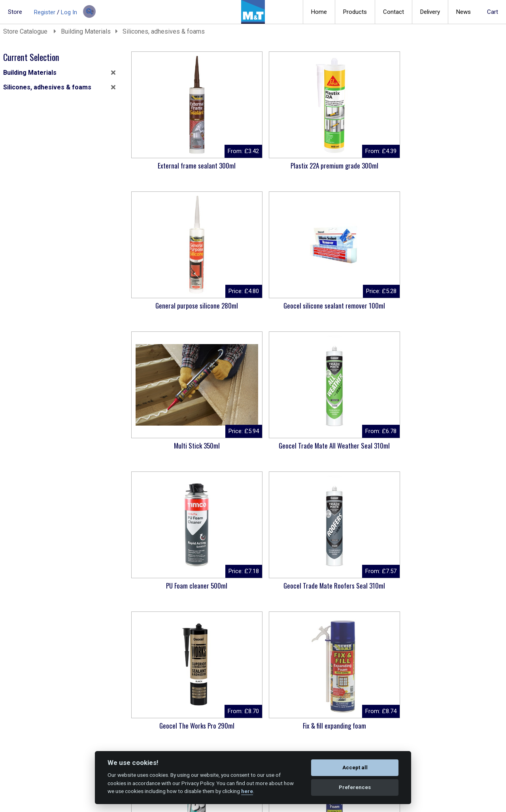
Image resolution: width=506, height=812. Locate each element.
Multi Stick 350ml (175, 306)
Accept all (355, 768)
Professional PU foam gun (175, 726)
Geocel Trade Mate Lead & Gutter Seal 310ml (269, 590)
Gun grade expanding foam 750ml (456, 450)
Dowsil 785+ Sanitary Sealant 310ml (363, 450)
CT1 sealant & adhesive (456, 586)
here (247, 791)
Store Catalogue (26, 31)
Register (45, 12)
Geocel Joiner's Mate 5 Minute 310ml (175, 590)
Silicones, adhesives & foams (164, 31)
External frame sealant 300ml (175, 166)
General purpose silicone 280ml (362, 170)
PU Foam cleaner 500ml (362, 306)
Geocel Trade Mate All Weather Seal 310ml (269, 310)
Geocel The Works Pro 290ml (175, 446)
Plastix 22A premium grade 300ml (269, 170)
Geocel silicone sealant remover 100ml (456, 170)
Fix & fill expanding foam (269, 446)
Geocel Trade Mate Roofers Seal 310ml (456, 310)
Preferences (355, 787)
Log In (69, 12)
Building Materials (86, 31)
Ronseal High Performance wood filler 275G (362, 590)
